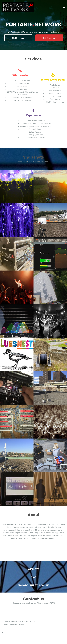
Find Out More (18, 38)
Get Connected (49, 38)
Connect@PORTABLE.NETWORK (22, 622)
